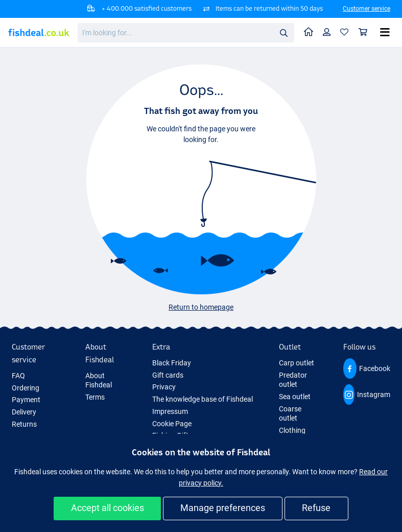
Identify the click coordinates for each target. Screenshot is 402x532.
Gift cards (168, 375)
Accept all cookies (108, 508)
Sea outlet (295, 397)
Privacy (164, 387)
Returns (24, 424)
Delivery (24, 412)
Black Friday (172, 363)
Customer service (366, 9)
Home (311, 31)
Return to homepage (201, 307)
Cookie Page (172, 424)
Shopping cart (365, 32)
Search (287, 33)
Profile (329, 32)
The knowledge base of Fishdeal (203, 399)
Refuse (316, 508)
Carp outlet (297, 363)
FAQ (18, 376)
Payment (26, 400)
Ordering (26, 388)
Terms (95, 397)
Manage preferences (223, 508)
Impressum (170, 411)
